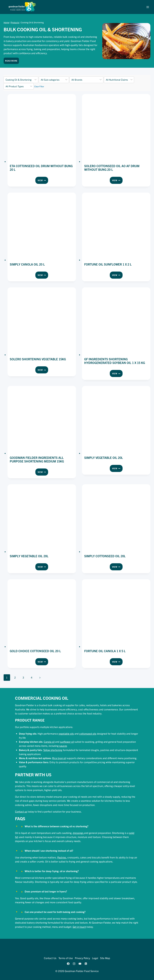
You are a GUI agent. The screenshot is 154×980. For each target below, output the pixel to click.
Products (15, 22)
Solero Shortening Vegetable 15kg (38, 359)
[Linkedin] (86, 964)
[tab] (77, 832)
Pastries (62, 857)
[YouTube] (80, 964)
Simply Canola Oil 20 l (27, 264)
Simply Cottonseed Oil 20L (105, 556)
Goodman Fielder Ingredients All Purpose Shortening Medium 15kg (37, 459)
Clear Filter (39, 86)
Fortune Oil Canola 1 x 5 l (105, 651)
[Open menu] (148, 7)
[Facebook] (68, 964)
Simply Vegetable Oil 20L (104, 458)
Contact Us (50, 958)
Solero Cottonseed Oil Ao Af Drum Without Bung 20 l (112, 168)
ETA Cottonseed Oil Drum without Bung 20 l (41, 168)
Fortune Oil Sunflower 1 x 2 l (108, 264)
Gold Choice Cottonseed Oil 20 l (35, 651)
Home (6, 22)
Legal (95, 958)
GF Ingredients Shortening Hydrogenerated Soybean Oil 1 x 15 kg (115, 361)
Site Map (105, 958)
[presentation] (42, 128)
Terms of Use (66, 958)
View (43, 181)
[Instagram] (74, 964)
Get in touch (79, 927)
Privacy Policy (82, 958)
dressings (78, 833)
